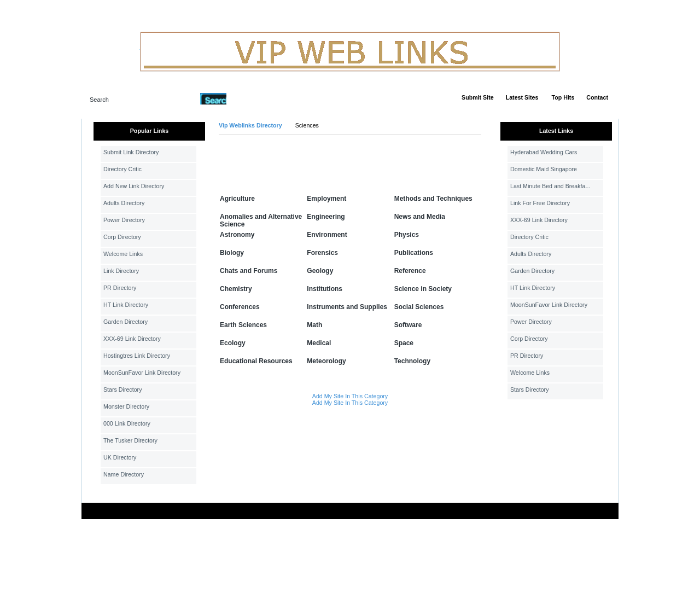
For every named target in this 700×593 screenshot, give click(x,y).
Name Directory (124, 474)
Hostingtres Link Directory (137, 356)
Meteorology (326, 361)
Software (408, 325)
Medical (319, 343)
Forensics (322, 253)
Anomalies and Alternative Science (261, 220)
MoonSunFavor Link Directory (142, 373)
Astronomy (237, 235)
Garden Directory (126, 322)
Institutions (325, 289)
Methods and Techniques (433, 199)
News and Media (420, 217)
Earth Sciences (243, 325)
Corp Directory (122, 237)
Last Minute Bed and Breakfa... (550, 186)
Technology (412, 361)
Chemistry (236, 289)
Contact (597, 97)
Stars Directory (122, 389)
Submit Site (478, 97)
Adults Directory (124, 203)
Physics (407, 235)
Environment (327, 235)
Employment (326, 199)
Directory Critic (122, 169)
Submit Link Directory (131, 152)
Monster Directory (126, 406)
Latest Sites (522, 97)
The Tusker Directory (130, 440)
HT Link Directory (126, 305)
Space (404, 343)
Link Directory (121, 271)
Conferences (240, 307)
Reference (410, 271)
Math (314, 325)
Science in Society (423, 289)
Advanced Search (255, 98)
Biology (232, 253)
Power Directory (124, 220)
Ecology (233, 343)
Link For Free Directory (540, 203)
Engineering (326, 217)
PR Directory (120, 288)
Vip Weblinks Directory (250, 125)
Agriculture (237, 199)
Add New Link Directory (134, 186)
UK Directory (120, 457)
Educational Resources (256, 361)
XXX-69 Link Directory (132, 339)
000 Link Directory (127, 423)
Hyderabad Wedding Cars (544, 152)
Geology (320, 271)
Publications (414, 253)
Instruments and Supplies (347, 307)
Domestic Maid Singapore (544, 169)
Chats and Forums (249, 271)
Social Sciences (419, 307)
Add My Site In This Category (350, 396)
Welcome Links (123, 254)
